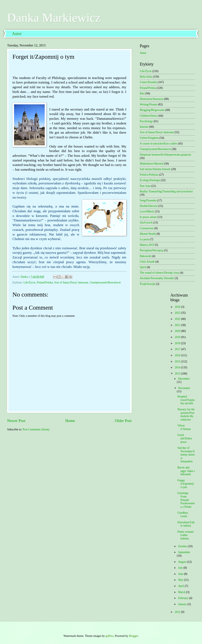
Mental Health (148, 234)
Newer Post (16, 421)
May (181, 580)
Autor (17, 34)
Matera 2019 (147, 245)
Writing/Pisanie (149, 104)
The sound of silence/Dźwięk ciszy (159, 273)
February (184, 598)
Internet (144, 127)
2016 (178, 355)
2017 (178, 349)
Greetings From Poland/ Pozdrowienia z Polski (186, 500)
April (181, 586)
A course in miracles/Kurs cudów (159, 144)
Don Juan (145, 186)
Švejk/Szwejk (148, 284)
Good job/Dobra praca (185, 438)
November (184, 388)
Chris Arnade (147, 262)
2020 (178, 331)
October (183, 546)
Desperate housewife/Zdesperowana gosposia (165, 155)
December (184, 379)
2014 (178, 367)
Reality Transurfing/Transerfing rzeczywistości (166, 191)
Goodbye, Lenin (183, 514)
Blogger (133, 636)
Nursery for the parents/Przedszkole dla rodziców (186, 414)
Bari (142, 93)
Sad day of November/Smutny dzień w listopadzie (186, 455)
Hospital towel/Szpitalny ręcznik (186, 400)
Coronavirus (147, 228)
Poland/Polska (45, 283)
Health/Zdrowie (149, 206)
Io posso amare (148, 217)
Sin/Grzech (146, 223)
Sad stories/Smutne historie (155, 169)
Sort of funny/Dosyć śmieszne (71, 283)
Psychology (146, 121)
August (183, 562)
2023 (178, 313)
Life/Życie (29, 283)
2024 (178, 307)
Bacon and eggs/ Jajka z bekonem (186, 471)
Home (70, 421)
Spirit (143, 267)
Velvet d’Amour (184, 427)
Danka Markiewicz (54, 18)
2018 (178, 343)
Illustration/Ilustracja (152, 99)
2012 (178, 612)
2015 (178, 361)
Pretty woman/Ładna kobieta (186, 535)
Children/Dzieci (149, 116)
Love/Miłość (147, 211)
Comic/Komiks (148, 82)
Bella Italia (146, 77)
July (181, 568)
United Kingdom (149, 138)
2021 (178, 325)
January (183, 604)
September (184, 552)
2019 (178, 337)
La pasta (144, 239)
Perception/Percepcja (152, 250)
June (181, 574)
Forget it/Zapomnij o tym (185, 484)
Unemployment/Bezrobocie (105, 283)
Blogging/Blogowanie (152, 110)
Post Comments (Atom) (36, 429)
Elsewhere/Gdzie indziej (186, 524)
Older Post (123, 421)
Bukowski (145, 256)
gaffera (109, 636)
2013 (178, 374)
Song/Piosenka (148, 200)
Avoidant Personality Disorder (157, 278)
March (182, 592)
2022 (178, 319)
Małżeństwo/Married (152, 164)
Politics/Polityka (149, 175)
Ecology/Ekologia (150, 180)
